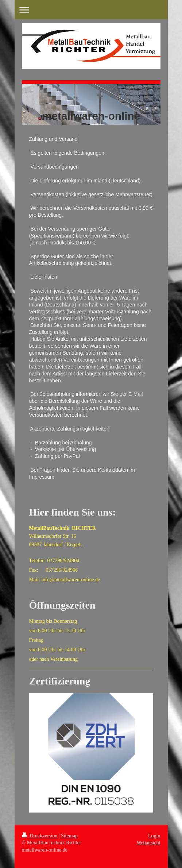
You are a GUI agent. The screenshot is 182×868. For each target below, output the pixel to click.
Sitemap (69, 836)
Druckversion (40, 836)
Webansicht (149, 843)
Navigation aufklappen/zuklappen (91, 10)
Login (154, 836)
